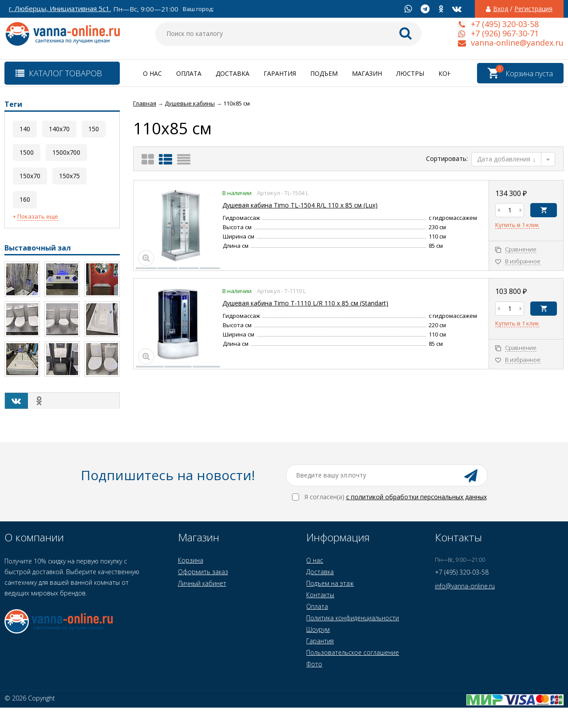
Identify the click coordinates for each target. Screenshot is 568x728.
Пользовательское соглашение (353, 652)
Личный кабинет (202, 583)
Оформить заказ (203, 572)
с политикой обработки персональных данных (416, 497)
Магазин (367, 73)
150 (94, 129)
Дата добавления (506, 159)
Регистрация (533, 9)
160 (25, 199)
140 (25, 129)
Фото (314, 664)
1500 (27, 152)
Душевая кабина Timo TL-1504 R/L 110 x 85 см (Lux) (300, 205)
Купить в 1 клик (517, 225)
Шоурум (318, 629)
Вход (501, 9)
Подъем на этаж (330, 583)
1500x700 (66, 152)
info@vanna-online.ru (465, 586)
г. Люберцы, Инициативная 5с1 (59, 9)
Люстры (410, 73)
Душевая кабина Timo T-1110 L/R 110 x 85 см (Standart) (305, 303)
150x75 (69, 176)
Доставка (233, 73)
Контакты (320, 595)
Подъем (324, 73)
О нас (152, 73)
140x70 (59, 129)
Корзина (191, 560)
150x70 (30, 176)
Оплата (189, 73)
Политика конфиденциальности (353, 618)
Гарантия (280, 73)
